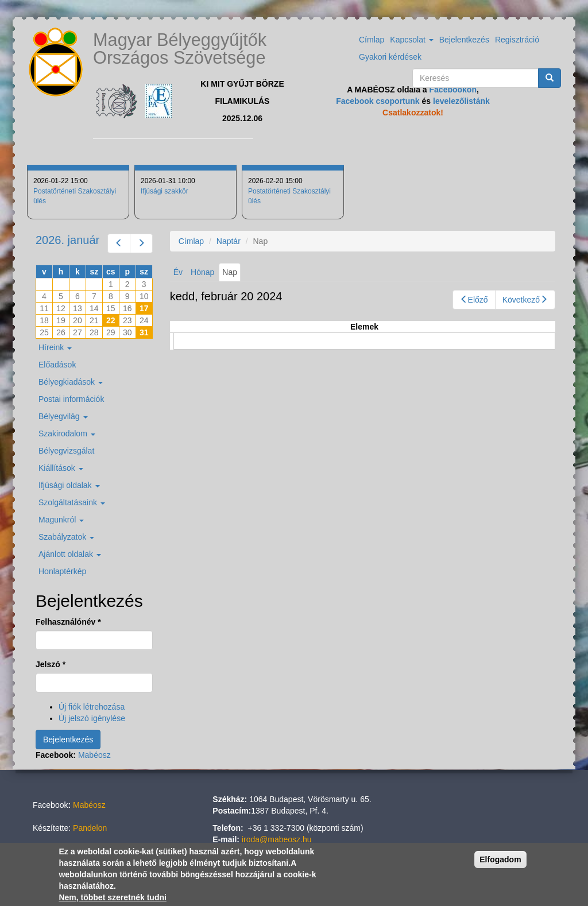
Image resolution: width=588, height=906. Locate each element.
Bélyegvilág (63, 416)
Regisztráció (517, 40)
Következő (525, 300)
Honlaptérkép (62, 571)
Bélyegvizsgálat (66, 451)
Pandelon (90, 828)
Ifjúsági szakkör (165, 191)
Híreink (55, 347)
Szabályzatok (66, 537)
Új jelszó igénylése (92, 718)
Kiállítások (61, 468)
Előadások (57, 365)
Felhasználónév (68, 622)
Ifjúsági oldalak (69, 485)
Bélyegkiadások (71, 382)
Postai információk (71, 399)
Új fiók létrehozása (92, 707)
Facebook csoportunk (378, 101)
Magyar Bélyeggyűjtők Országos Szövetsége (180, 49)
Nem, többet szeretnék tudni (112, 898)
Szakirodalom (67, 433)
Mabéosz (94, 755)
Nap (231, 274)
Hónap (202, 272)
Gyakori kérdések (390, 57)
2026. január (67, 240)
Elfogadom (500, 860)
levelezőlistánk (461, 101)
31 (144, 332)
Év (178, 272)
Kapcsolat (411, 40)
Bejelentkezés (464, 40)
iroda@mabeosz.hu (277, 839)
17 (144, 308)
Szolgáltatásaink (72, 502)
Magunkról (61, 520)
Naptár (229, 241)
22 (111, 320)
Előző (474, 300)
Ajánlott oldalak (70, 554)
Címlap (372, 40)
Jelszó (51, 664)
